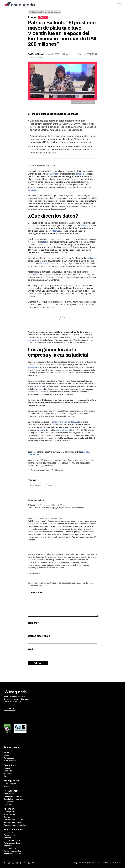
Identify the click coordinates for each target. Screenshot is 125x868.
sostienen (33, 367)
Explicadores (9, 758)
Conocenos (8, 833)
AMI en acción (9, 815)
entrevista (53, 174)
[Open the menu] (119, 5)
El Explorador (9, 802)
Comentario (36, 593)
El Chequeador (9, 812)
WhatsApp (8, 768)
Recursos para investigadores (16, 825)
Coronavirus (36, 485)
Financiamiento (10, 848)
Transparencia (9, 835)
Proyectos (8, 846)
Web (31, 649)
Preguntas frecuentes (12, 854)
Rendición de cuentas (12, 851)
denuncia (80, 174)
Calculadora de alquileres (13, 799)
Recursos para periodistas (14, 822)
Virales (6, 753)
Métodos (7, 838)
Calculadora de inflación (13, 797)
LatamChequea (10, 784)
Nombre (33, 623)
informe (55, 231)
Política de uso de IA (12, 843)
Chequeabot (9, 804)
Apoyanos (8, 774)
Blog (6, 776)
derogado (32, 190)
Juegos (7, 817)
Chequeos (8, 750)
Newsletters (8, 771)
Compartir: (82, 54)
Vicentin (50, 485)
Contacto (10, 709)
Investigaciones (10, 761)
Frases (32, 17)
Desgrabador (9, 794)
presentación (39, 386)
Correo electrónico (40, 636)
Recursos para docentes (13, 820)
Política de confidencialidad (105, 863)
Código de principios (12, 840)
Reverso (7, 786)
